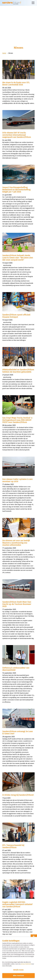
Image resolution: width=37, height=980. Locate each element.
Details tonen (18, 970)
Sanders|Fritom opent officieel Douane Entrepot (16, 316)
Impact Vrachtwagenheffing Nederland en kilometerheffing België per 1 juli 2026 (16, 190)
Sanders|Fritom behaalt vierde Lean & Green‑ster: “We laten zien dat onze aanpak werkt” (18, 258)
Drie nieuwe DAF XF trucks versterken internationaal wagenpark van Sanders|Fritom (17, 135)
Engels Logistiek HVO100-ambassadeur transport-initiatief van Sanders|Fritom (17, 904)
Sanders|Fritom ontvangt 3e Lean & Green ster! (18, 733)
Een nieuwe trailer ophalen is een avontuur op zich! (17, 480)
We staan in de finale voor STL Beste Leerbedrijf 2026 (16, 84)
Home (4, 53)
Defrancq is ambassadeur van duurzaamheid (16, 669)
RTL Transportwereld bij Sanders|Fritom (13, 846)
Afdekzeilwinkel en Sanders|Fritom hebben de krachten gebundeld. (18, 371)
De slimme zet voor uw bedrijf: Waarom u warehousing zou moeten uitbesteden (16, 543)
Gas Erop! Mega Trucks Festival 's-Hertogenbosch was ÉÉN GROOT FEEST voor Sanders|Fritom (18, 420)
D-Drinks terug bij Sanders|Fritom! (18, 795)
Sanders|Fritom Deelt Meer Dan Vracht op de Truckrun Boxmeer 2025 (17, 604)
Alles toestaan (18, 976)
